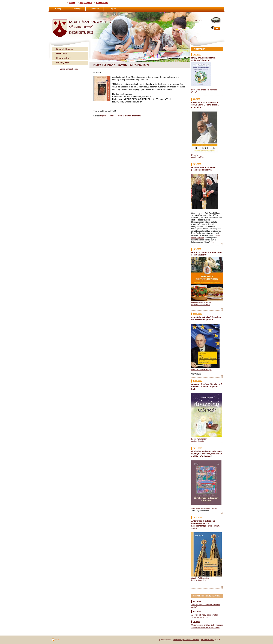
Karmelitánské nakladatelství (65, 13)
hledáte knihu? (63, 58)
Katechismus (102, 2)
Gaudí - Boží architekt (200, 578)
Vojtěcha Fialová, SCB (200, 305)
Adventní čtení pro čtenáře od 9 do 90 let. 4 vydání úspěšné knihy (207, 386)
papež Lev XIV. (197, 157)
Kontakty (76, 9)
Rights (103, 116)
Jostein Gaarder (198, 441)
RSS (57, 640)
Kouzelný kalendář (199, 439)
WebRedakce (194, 640)
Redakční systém (181, 640)
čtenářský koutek (64, 49)
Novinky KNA (63, 63)
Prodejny (95, 9)
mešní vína (61, 54)
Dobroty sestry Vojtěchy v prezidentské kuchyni (204, 168)
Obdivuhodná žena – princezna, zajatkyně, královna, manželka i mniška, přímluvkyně (207, 454)
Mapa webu (166, 640)
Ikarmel (72, 2)
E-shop (58, 9)
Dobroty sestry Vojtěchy (201, 302)
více (212, 242)
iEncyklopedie (86, 2)
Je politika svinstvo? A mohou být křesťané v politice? (206, 318)
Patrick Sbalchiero (199, 580)
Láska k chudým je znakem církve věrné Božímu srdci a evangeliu (205, 105)
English (113, 9)
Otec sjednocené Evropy (201, 369)
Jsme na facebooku (69, 69)
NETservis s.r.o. (207, 640)
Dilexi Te (195, 155)
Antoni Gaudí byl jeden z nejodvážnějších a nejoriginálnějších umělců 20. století (206, 524)
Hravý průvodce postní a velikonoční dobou (203, 59)
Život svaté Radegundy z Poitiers (205, 508)
